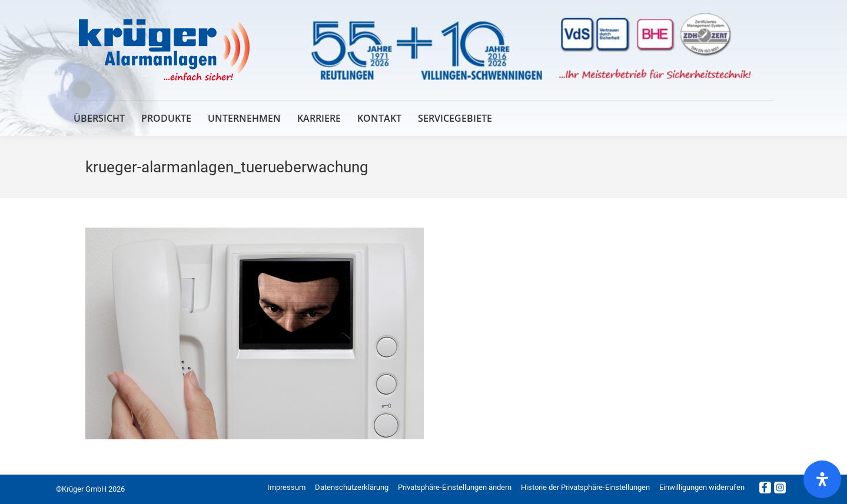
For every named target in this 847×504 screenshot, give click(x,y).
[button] (455, 488)
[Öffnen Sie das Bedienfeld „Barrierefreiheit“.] (822, 479)
